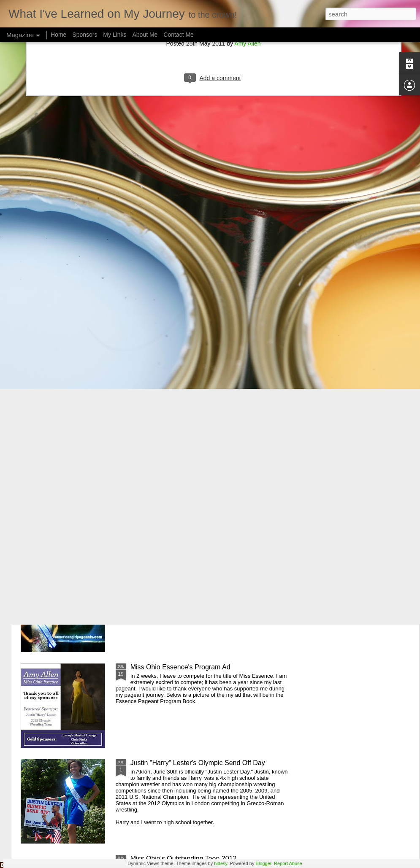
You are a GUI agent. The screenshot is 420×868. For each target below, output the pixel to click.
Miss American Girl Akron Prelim (179, 571)
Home (58, 35)
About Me (145, 35)
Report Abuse (288, 863)
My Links (115, 35)
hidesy (221, 863)
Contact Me (179, 35)
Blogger (264, 863)
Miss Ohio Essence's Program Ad (180, 667)
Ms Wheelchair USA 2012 (169, 476)
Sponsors (85, 35)
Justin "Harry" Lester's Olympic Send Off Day (198, 763)
